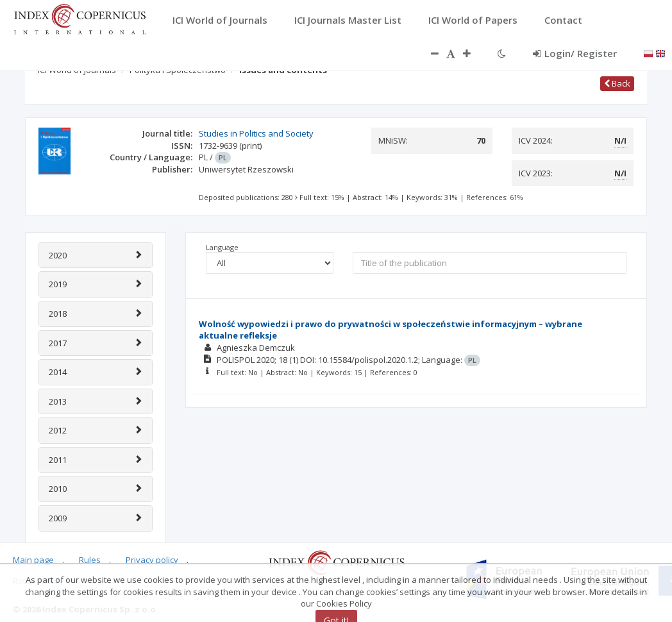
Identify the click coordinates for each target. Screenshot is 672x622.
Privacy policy (152, 560)
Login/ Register (575, 53)
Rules (90, 560)
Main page (33, 560)
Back (617, 83)
